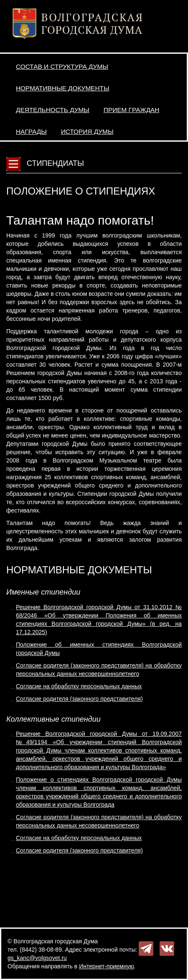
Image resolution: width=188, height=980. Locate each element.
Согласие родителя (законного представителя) (79, 699)
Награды (31, 131)
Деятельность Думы (53, 110)
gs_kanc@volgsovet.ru (37, 958)
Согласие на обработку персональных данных (79, 686)
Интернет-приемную (107, 966)
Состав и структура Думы (62, 66)
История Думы (87, 131)
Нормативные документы (63, 88)
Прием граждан (132, 110)
